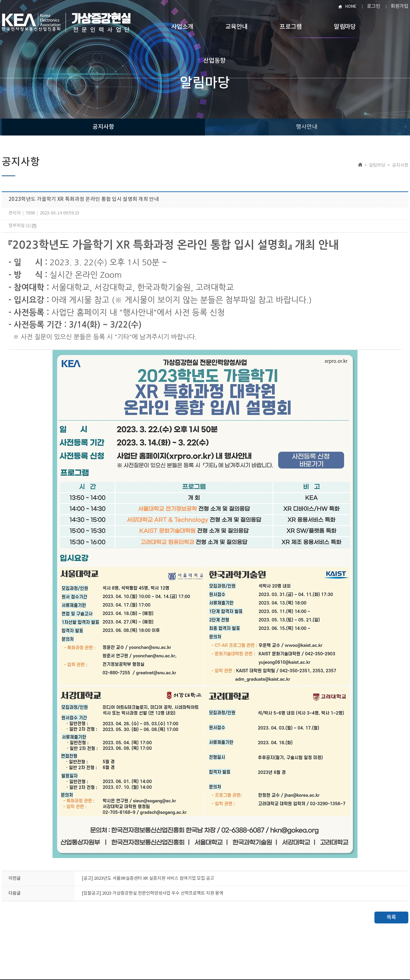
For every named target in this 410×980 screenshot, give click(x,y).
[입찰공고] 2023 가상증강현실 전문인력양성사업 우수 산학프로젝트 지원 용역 (152, 893)
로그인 (374, 6)
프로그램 (291, 27)
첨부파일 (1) (22, 226)
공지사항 (103, 127)
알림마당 (345, 27)
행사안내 (307, 127)
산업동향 (214, 61)
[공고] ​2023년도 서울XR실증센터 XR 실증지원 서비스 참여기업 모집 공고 (148, 879)
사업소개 (182, 27)
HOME (351, 7)
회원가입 (399, 6)
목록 (391, 918)
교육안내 (236, 27)
